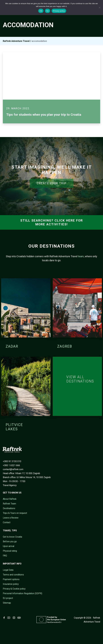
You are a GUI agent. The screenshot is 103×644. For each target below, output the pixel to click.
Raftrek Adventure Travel (16, 41)
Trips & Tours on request (15, 513)
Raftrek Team (9, 504)
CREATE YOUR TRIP (52, 183)
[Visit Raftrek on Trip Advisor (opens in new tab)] (20, 618)
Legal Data (8, 570)
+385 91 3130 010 (12, 461)
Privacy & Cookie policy (14, 589)
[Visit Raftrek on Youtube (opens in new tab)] (9, 618)
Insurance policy (11, 584)
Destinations (9, 508)
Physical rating (10, 551)
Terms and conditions (13, 575)
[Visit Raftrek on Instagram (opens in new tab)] (14, 618)
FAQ (5, 556)
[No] (99, 8)
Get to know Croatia (12, 537)
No (48, 11)
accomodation (39, 41)
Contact (7, 522)
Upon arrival (9, 546)
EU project (8, 598)
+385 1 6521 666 (11, 465)
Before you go (10, 541)
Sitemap (7, 603)
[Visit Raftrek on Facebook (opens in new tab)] (5, 618)
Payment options (11, 579)
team (81, 256)
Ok (41, 11)
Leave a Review (11, 518)
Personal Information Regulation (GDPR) (23, 593)
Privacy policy (59, 11)
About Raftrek (10, 499)
